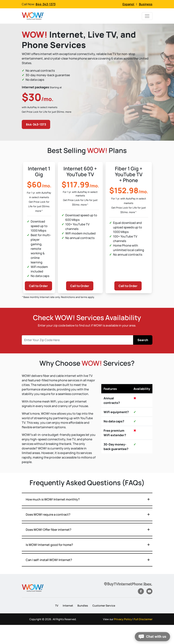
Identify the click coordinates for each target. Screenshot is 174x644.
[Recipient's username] (78, 340)
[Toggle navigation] (147, 16)
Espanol (129, 4)
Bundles (83, 606)
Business (146, 4)
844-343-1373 (46, 4)
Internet (68, 606)
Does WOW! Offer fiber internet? (49, 530)
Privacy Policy (123, 619)
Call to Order (38, 286)
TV (57, 606)
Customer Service (104, 606)
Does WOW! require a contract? (48, 514)
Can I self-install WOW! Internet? (49, 560)
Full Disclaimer (143, 619)
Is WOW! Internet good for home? (49, 545)
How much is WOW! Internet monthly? (53, 499)
